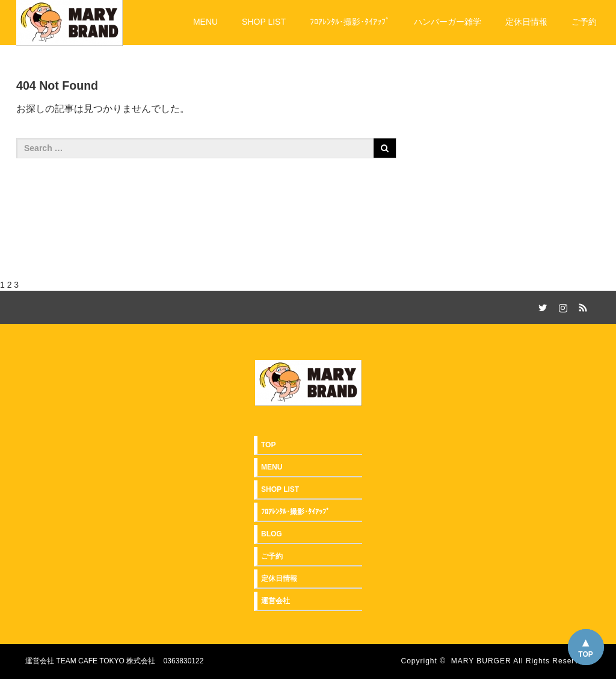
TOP (585, 654)
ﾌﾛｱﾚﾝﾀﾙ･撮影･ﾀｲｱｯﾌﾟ (350, 22)
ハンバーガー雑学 (448, 22)
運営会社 (276, 601)
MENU (205, 22)
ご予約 (584, 22)
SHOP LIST (264, 22)
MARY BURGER (481, 661)
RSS (582, 306)
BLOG (272, 534)
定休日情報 (526, 22)
